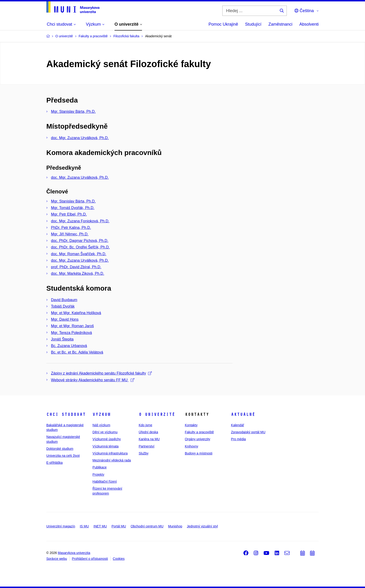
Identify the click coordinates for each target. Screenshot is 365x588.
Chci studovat (66, 414)
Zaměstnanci (280, 24)
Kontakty (191, 425)
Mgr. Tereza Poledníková (71, 333)
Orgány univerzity (198, 439)
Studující (253, 24)
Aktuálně (243, 414)
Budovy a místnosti (199, 453)
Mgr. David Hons (65, 319)
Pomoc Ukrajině (223, 24)
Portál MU (119, 526)
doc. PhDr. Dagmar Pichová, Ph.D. (80, 241)
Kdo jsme (145, 425)
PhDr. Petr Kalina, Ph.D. (71, 228)
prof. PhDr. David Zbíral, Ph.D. (76, 267)
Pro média (238, 439)
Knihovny (192, 446)
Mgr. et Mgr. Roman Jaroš (72, 326)
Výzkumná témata (105, 446)
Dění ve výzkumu (105, 432)
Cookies (119, 559)
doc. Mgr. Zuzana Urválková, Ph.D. (80, 138)
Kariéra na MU (149, 439)
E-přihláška (54, 463)
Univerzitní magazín (61, 526)
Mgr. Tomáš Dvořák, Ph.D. (73, 208)
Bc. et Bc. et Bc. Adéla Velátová (77, 352)
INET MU (100, 526)
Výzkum (101, 414)
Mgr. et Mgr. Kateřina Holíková (76, 313)
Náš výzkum (101, 425)
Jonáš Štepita (62, 339)
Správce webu (57, 559)
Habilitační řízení (105, 481)
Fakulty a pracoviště (199, 432)
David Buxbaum (64, 300)
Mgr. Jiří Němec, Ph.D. (70, 234)
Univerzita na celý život (63, 456)
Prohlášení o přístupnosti (90, 559)
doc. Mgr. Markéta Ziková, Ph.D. (78, 273)
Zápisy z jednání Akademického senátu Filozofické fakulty (101, 373)
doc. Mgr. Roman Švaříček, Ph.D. (79, 254)
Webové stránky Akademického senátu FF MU (93, 380)
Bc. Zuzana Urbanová (69, 346)
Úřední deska (148, 432)
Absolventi (309, 24)
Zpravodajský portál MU (248, 432)
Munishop (175, 526)
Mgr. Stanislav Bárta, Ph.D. (73, 112)
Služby (144, 453)
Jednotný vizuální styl (202, 526)
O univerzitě (157, 414)
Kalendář (237, 425)
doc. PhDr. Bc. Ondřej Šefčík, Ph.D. (80, 247)
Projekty (98, 475)
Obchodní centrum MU (147, 526)
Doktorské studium (60, 449)
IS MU (84, 526)
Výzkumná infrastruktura (110, 453)
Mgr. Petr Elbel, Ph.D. (69, 214)
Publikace (100, 467)
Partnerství (147, 446)
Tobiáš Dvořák (63, 306)
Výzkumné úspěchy (106, 439)
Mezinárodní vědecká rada (112, 460)
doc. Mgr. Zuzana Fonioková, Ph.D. (80, 221)
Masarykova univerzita (74, 553)
